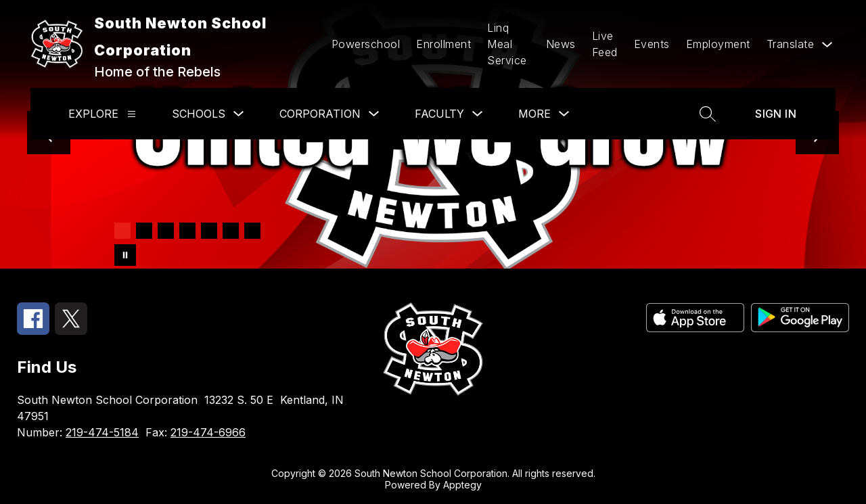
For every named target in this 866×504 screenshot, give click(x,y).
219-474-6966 (208, 432)
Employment (718, 44)
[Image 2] (144, 231)
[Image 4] (187, 231)
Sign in (776, 114)
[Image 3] (166, 231)
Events (652, 44)
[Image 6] (231, 231)
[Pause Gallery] (125, 255)
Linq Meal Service (507, 44)
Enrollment (443, 44)
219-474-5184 (102, 432)
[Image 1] (122, 231)
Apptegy (462, 485)
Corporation (320, 114)
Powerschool (366, 44)
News (561, 44)
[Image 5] (209, 231)
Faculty (439, 114)
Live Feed (605, 44)
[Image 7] (252, 231)
